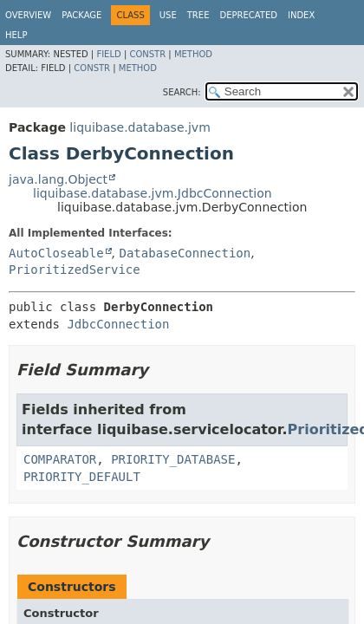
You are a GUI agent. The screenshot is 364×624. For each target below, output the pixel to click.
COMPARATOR (60, 459)
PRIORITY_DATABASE (173, 459)
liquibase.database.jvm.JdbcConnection (153, 193)
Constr (147, 54)
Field (108, 54)
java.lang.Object (58, 179)
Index (301, 15)
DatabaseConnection (185, 253)
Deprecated (248, 15)
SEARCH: (182, 92)
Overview (28, 15)
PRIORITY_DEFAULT (82, 477)
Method (193, 54)
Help (16, 35)
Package (81, 15)
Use (168, 15)
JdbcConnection (118, 324)
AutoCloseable (56, 253)
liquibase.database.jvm (140, 127)
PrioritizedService (75, 270)
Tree (198, 15)
